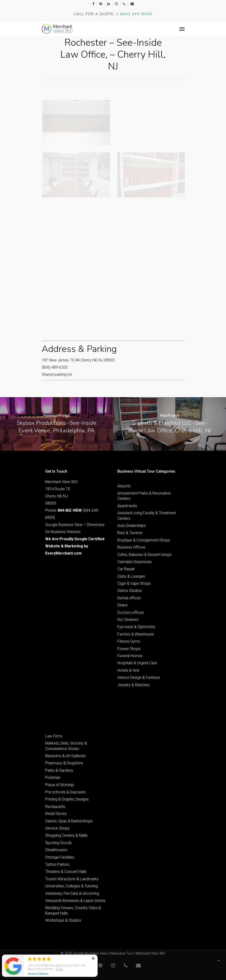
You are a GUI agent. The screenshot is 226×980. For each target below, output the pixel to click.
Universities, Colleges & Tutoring (72, 886)
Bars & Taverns (130, 533)
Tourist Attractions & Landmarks (72, 879)
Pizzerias (53, 777)
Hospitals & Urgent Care (137, 663)
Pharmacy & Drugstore (64, 763)
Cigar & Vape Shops (134, 583)
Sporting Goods (58, 843)
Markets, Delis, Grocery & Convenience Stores (66, 746)
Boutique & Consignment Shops (144, 540)
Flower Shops (129, 649)
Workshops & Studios (63, 920)
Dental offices (129, 598)
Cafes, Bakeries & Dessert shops (145, 555)
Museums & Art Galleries (65, 756)
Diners (123, 605)
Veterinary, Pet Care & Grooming (72, 893)
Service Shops (57, 828)
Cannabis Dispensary (135, 562)
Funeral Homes (130, 656)
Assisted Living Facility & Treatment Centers (147, 516)
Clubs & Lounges (131, 576)
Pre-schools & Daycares (65, 792)
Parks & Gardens (59, 770)
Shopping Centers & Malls (66, 835)
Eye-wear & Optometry (136, 627)
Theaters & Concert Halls (66, 872)
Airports (124, 486)
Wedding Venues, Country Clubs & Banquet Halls (73, 910)
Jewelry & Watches (133, 685)
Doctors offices (131, 612)
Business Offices (131, 547)
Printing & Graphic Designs (67, 799)
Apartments (127, 506)
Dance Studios (130, 591)
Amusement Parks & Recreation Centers (144, 496)
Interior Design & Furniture (139, 677)
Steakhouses (56, 850)
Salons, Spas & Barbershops (69, 821)
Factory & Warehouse (136, 634)
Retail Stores (56, 814)
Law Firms (54, 736)
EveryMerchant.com (63, 553)
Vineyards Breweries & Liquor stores (75, 901)
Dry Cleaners (128, 620)
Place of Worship (60, 785)
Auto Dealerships (131, 526)
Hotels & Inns (128, 670)
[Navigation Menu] (182, 29)
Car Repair (126, 569)
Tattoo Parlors (57, 864)
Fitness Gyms (129, 641)
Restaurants (55, 807)
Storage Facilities (60, 857)
